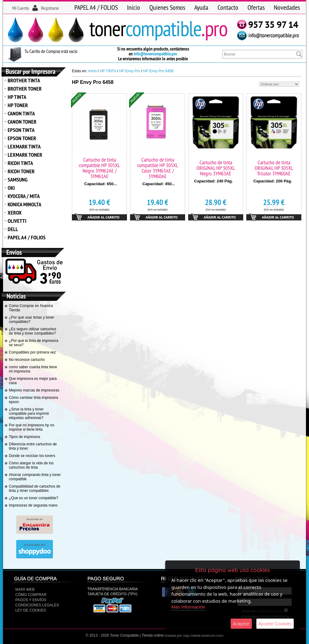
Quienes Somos (167, 7)
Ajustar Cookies (275, 624)
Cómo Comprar (31, 595)
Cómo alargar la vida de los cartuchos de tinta (31, 465)
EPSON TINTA (21, 130)
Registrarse (50, 8)
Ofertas (256, 7)
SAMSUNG (18, 180)
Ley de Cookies (31, 610)
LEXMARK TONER (25, 155)
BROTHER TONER (25, 89)
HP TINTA (17, 97)
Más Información (188, 607)
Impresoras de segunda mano (33, 505)
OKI (11, 188)
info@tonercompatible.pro (155, 54)
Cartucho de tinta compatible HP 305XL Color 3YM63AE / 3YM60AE (158, 168)
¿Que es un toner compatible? (34, 498)
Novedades (287, 7)
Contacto (228, 7)
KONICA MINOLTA (24, 204)
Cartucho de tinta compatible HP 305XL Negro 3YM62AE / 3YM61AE (99, 168)
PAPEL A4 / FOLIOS (96, 7)
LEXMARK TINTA (24, 146)
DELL (13, 229)
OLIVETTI (17, 221)
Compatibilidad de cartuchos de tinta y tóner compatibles (35, 489)
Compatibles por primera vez (32, 352)
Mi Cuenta (20, 8)
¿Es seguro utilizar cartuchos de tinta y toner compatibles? (33, 331)
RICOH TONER (21, 171)
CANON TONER (22, 122)
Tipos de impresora (24, 437)
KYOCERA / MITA (24, 196)
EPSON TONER (22, 138)
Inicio (134, 7)
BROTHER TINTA (24, 80)
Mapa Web (25, 590)
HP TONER (18, 105)
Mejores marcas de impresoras (34, 390)
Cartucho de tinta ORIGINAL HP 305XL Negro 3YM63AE (216, 168)
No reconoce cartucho (27, 360)
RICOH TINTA (20, 163)
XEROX (15, 213)
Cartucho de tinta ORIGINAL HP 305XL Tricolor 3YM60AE (274, 168)
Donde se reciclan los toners (32, 456)
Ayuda (201, 7)
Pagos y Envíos (31, 600)
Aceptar (241, 624)
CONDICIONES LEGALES (37, 605)
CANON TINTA (21, 113)
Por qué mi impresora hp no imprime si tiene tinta (32, 427)
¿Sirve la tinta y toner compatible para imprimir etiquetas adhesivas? (29, 414)
